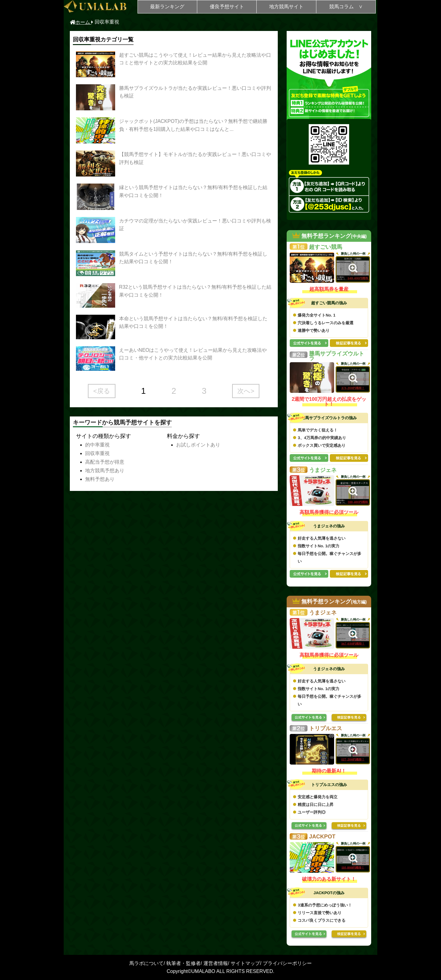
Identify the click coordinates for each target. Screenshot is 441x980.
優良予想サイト (227, 7)
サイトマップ (245, 963)
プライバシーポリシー (287, 963)
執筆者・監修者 (183, 963)
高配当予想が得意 (105, 462)
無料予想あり (100, 479)
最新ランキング (167, 7)
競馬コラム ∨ (346, 7)
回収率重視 (97, 453)
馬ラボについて (146, 963)
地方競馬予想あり (105, 471)
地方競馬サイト (286, 7)
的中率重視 (97, 445)
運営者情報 (216, 963)
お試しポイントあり (198, 445)
